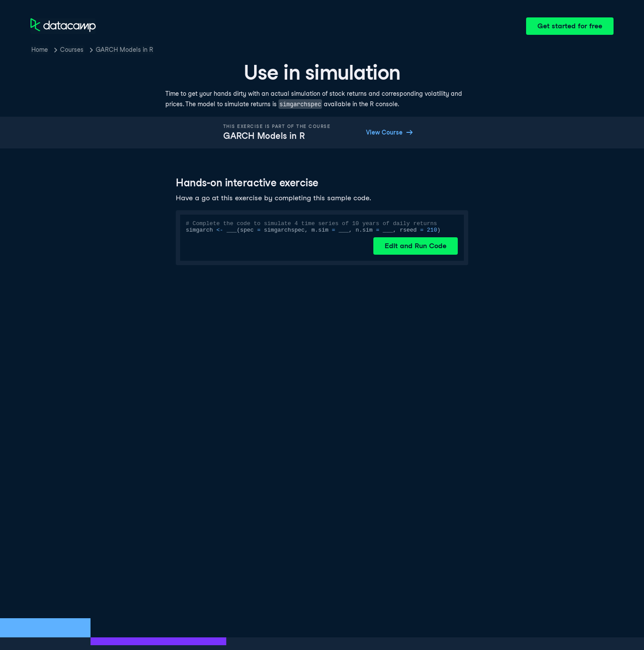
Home (40, 50)
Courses (72, 50)
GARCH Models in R (124, 50)
